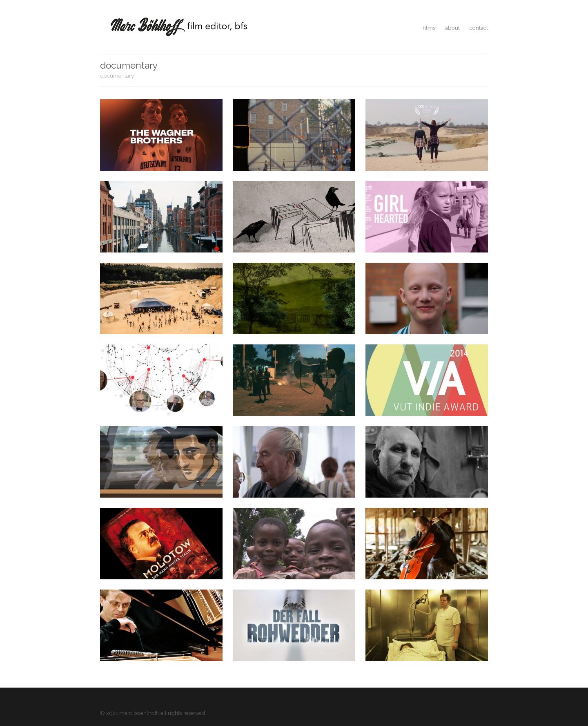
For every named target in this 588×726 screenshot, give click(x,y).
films (429, 28)
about (452, 28)
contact (479, 28)
